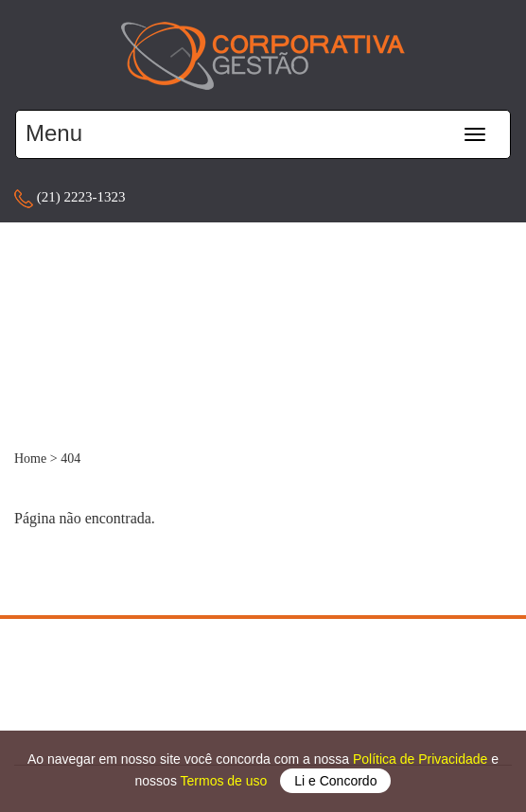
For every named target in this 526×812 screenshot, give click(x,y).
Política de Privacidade (422, 759)
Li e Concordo (335, 781)
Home (30, 459)
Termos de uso (226, 781)
